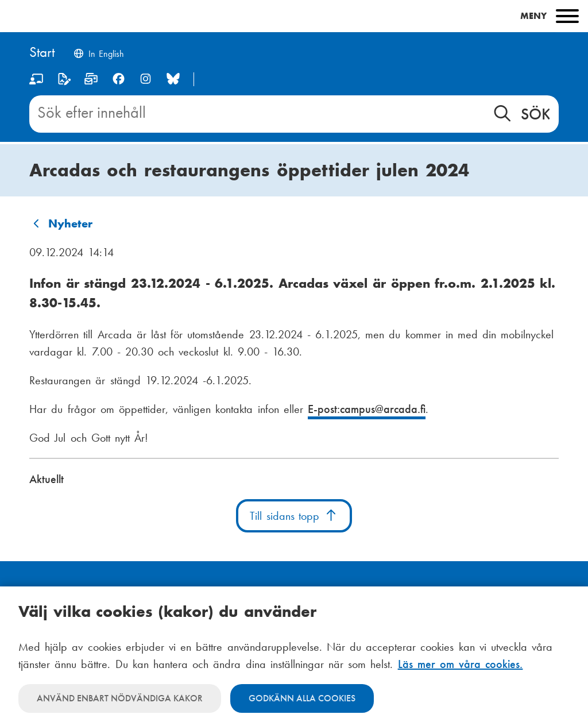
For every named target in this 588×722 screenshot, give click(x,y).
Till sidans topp (294, 516)
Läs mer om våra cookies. (461, 664)
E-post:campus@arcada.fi (367, 409)
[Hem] (42, 53)
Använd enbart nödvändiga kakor (120, 698)
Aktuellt (47, 479)
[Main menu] (294, 16)
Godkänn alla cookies (302, 698)
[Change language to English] (98, 55)
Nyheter (70, 223)
